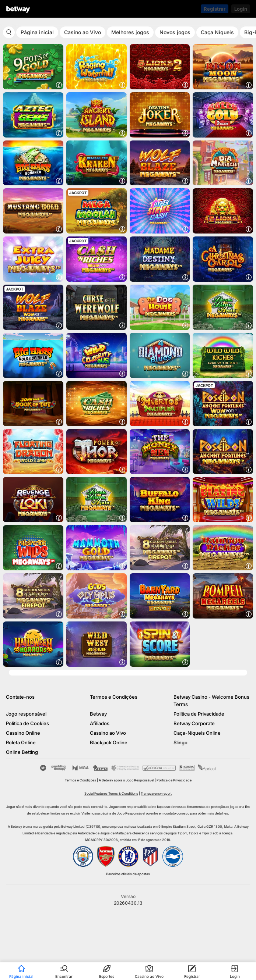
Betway (98, 714)
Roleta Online (21, 742)
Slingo (180, 742)
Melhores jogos (130, 32)
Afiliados (100, 723)
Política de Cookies (27, 723)
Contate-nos (20, 697)
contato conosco (177, 813)
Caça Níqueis (217, 32)
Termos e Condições (114, 697)
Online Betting (22, 752)
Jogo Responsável (140, 780)
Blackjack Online (109, 742)
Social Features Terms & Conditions (111, 793)
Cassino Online (23, 733)
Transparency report (156, 793)
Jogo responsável (26, 714)
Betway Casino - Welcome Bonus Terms (211, 701)
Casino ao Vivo (83, 32)
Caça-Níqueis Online (197, 733)
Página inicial (37, 32)
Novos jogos (175, 32)
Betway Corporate (194, 723)
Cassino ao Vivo (108, 733)
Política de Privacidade (199, 714)
